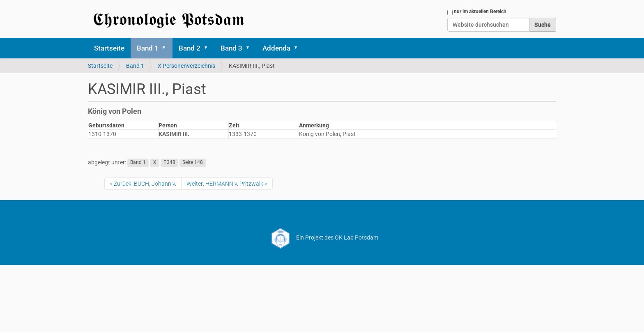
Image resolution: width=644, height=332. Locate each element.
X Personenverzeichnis (186, 66)
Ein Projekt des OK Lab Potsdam (322, 237)
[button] (167, 48)
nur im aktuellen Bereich (480, 12)
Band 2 (190, 48)
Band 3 (231, 48)
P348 (169, 163)
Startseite (109, 48)
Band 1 (148, 48)
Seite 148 (193, 163)
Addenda (276, 48)
